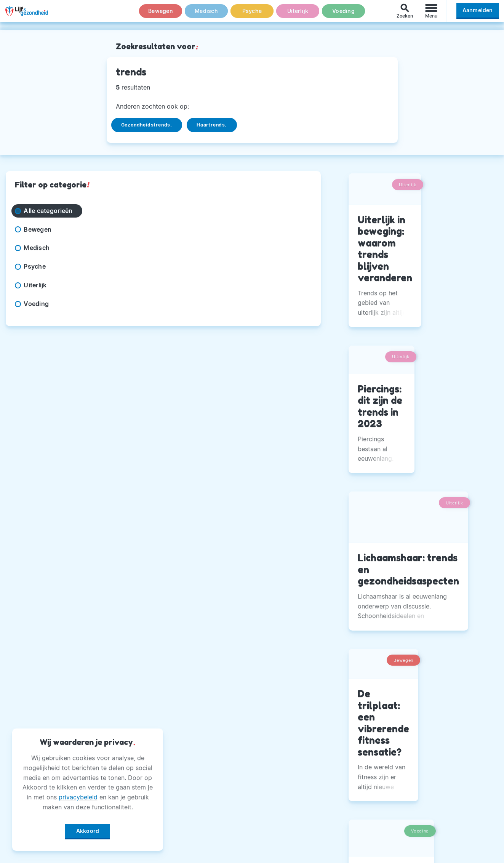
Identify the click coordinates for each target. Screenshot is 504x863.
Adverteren (199, 764)
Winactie (195, 820)
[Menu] (431, 15)
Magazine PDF (204, 802)
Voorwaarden (202, 839)
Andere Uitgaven (207, 745)
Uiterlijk (298, 15)
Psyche (252, 15)
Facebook (367, 725)
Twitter (363, 764)
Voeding (344, 15)
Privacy (193, 783)
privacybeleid (78, 794)
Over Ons (196, 725)
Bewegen (161, 15)
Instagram (368, 745)
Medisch (206, 15)
